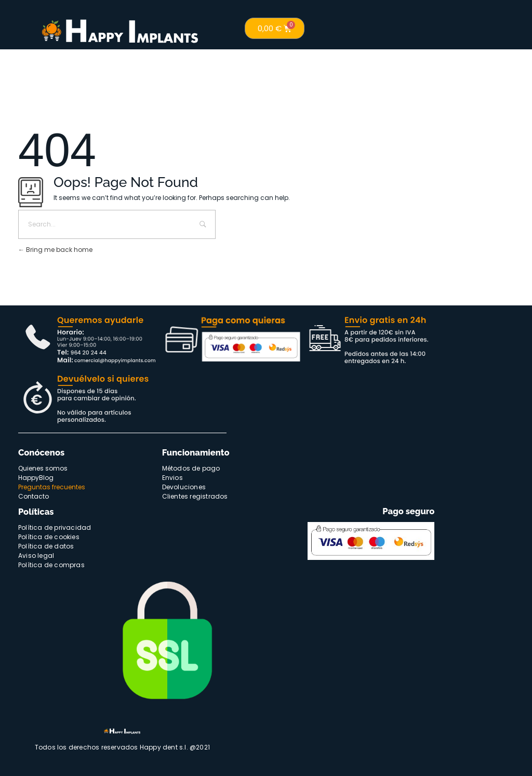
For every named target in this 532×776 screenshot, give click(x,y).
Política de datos (46, 546)
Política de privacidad (55, 527)
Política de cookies (49, 537)
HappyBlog (36, 478)
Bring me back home (55, 250)
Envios (172, 478)
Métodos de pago (191, 468)
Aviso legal (36, 556)
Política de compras (51, 565)
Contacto (34, 496)
